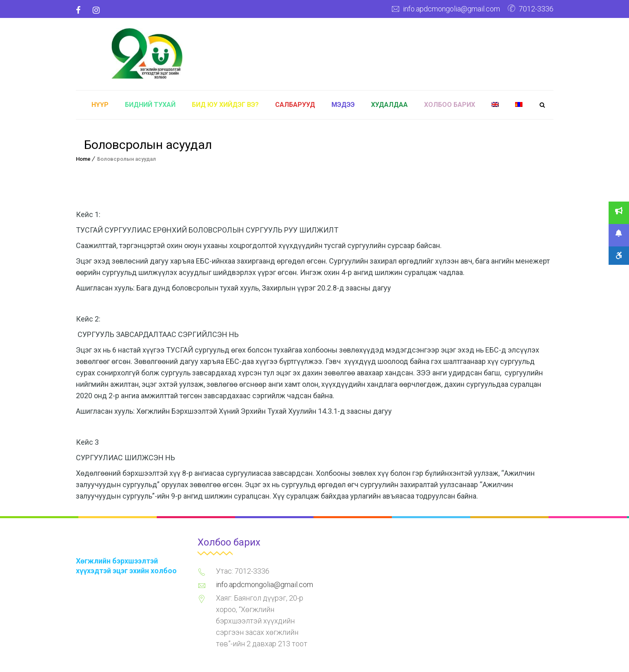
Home (83, 159)
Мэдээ (343, 105)
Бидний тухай (150, 105)
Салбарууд (295, 105)
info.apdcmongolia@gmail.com (451, 9)
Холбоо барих (450, 105)
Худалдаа (389, 105)
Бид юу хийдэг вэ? (225, 105)
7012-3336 (536, 9)
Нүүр (100, 105)
